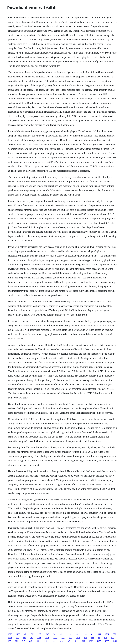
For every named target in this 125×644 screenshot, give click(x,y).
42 (25, 634)
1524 (107, 634)
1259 (39, 638)
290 (85, 634)
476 (85, 638)
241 (55, 634)
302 (18, 638)
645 (70, 638)
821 (92, 634)
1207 (47, 634)
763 (32, 638)
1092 (91, 641)
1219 (78, 638)
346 (99, 634)
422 (76, 641)
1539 (47, 638)
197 (40, 634)
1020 (10, 634)
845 (31, 641)
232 (92, 638)
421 (62, 634)
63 (99, 638)
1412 (78, 634)
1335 (107, 641)
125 (105, 638)
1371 (69, 641)
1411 (115, 641)
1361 (32, 634)
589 (25, 638)
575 (63, 638)
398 (61, 641)
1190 (70, 634)
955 (38, 641)
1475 (99, 641)
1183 (18, 634)
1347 (55, 638)
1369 (53, 641)
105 (10, 641)
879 (114, 634)
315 (24, 641)
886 (83, 641)
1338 (10, 638)
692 (113, 638)
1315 (45, 641)
